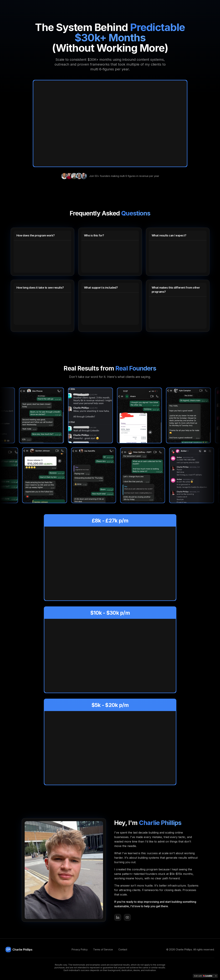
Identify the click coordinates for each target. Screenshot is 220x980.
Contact (123, 949)
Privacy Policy (80, 949)
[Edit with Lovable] (203, 976)
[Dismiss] (216, 976)
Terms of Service (103, 949)
